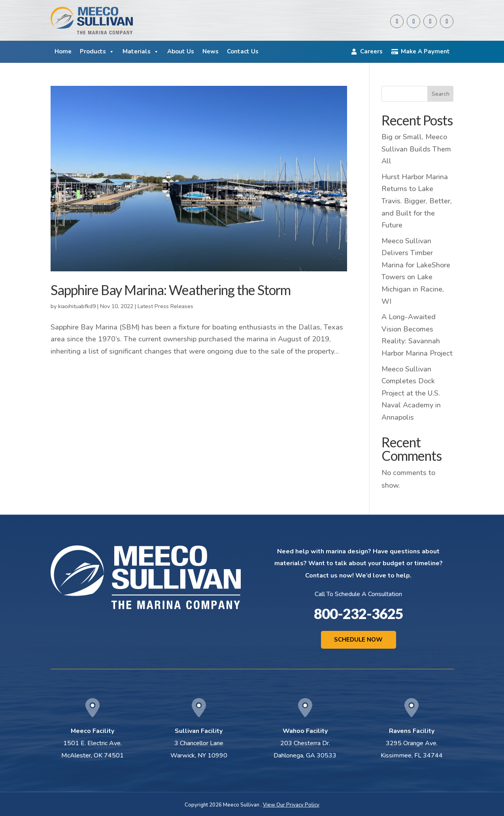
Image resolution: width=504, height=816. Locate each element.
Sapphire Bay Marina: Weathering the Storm (171, 290)
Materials (141, 52)
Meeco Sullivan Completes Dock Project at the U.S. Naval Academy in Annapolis (411, 393)
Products (97, 52)
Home (63, 51)
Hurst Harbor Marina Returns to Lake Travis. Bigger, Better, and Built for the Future (417, 201)
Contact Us (243, 51)
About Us (181, 51)
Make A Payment (425, 51)
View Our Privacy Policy (291, 805)
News (210, 51)
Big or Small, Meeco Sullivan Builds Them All (416, 149)
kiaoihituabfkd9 (77, 306)
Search (441, 94)
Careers (371, 51)
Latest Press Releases (165, 306)
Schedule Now (358, 640)
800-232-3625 (359, 613)
